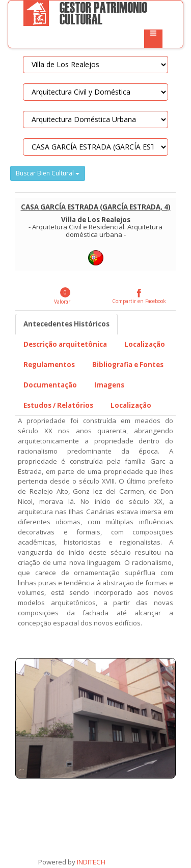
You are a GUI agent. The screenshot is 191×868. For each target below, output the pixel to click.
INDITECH (90, 862)
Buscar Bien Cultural (48, 173)
